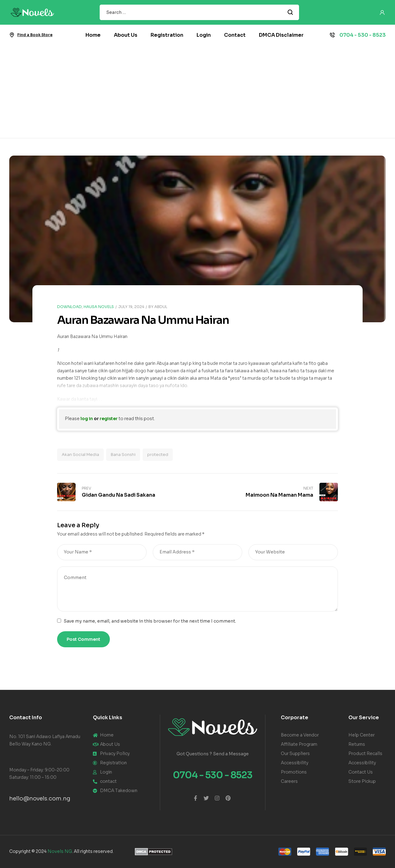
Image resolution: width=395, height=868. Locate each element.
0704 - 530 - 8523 (363, 35)
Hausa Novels (99, 307)
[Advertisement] (197, 92)
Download (69, 307)
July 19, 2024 (131, 307)
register (109, 419)
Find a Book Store (35, 35)
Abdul (161, 307)
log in (87, 419)
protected (158, 455)
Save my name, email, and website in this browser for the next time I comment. (150, 621)
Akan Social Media (80, 455)
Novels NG (60, 851)
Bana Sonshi (123, 455)
